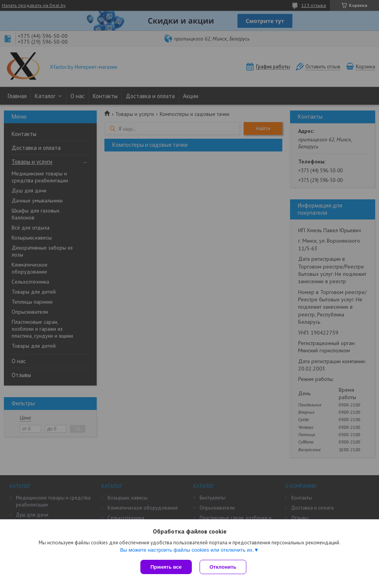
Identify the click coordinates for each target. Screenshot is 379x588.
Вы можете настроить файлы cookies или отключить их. (187, 550)
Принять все (166, 567)
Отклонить (223, 567)
